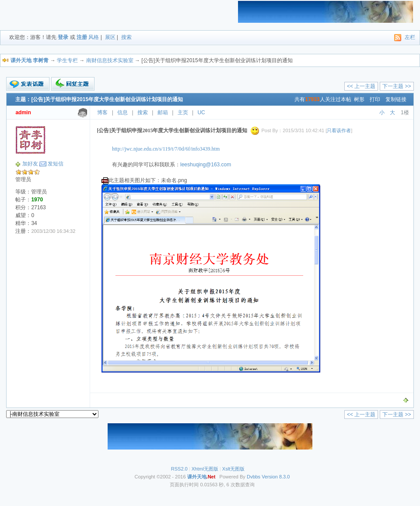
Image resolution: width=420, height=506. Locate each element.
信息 (122, 112)
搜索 (126, 37)
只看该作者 (339, 130)
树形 (359, 99)
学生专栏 (67, 60)
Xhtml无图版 (205, 469)
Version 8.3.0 (276, 477)
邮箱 (163, 112)
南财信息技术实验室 (110, 60)
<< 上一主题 (361, 86)
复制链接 (396, 99)
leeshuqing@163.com (206, 165)
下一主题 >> (397, 86)
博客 (102, 112)
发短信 (56, 164)
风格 (94, 37)
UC (201, 112)
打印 (375, 99)
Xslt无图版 (233, 469)
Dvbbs (254, 477)
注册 (82, 37)
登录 (63, 37)
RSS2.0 (179, 469)
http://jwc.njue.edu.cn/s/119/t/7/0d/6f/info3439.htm (166, 149)
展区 (110, 37)
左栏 (410, 37)
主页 (183, 112)
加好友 (30, 164)
